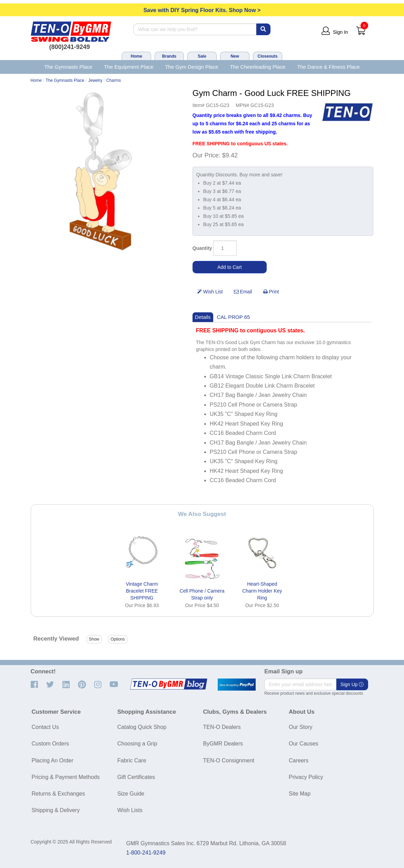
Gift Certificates (136, 777)
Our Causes (303, 744)
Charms (114, 80)
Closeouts (267, 56)
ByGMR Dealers (223, 744)
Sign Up (352, 684)
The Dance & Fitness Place (328, 67)
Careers (299, 760)
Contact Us (45, 727)
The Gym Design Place (191, 67)
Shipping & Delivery (56, 810)
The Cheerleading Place (258, 67)
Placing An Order (53, 760)
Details (203, 317)
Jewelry (95, 80)
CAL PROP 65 (234, 317)
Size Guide (131, 794)
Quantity (202, 248)
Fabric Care (132, 760)
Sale (202, 56)
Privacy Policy (306, 777)
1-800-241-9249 (146, 853)
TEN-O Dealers (222, 727)
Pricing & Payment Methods (66, 777)
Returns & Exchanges (58, 794)
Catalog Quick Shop (142, 727)
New (235, 56)
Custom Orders (50, 744)
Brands (169, 56)
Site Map (300, 794)
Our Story (300, 727)
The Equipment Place (129, 67)
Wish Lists (130, 810)
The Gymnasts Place (68, 67)
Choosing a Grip (137, 744)
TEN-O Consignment (229, 760)
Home (136, 56)
